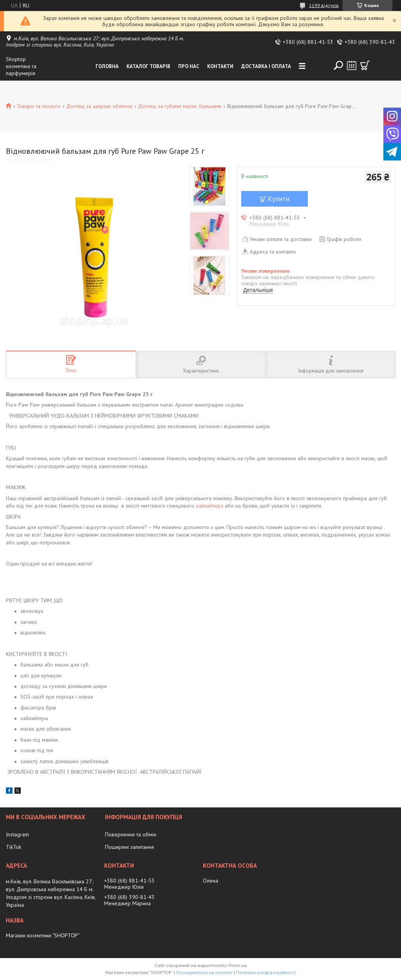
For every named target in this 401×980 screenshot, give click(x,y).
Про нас (189, 66)
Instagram (17, 834)
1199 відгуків (324, 5)
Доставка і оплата (266, 66)
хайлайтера (210, 506)
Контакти (220, 66)
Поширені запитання (129, 847)
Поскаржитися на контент (204, 972)
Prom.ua (238, 965)
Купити (279, 199)
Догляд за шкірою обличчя (99, 106)
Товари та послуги (39, 106)
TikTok (14, 847)
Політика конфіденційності (266, 972)
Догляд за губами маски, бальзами (180, 106)
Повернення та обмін (131, 834)
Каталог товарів (148, 66)
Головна (107, 66)
